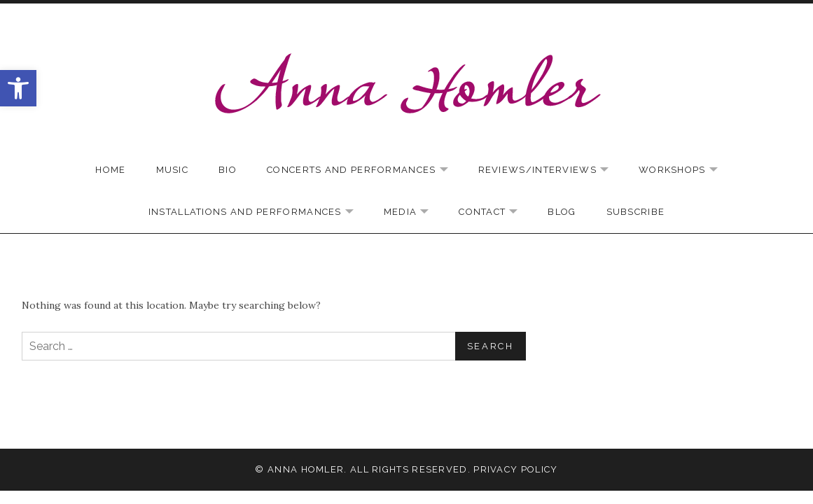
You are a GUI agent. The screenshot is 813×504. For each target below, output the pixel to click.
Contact (495, 212)
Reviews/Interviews (550, 170)
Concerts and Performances (364, 170)
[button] (18, 88)
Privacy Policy (515, 469)
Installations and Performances (258, 212)
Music (173, 170)
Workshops (685, 170)
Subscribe (636, 212)
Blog (562, 212)
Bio (228, 170)
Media (414, 212)
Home (110, 170)
